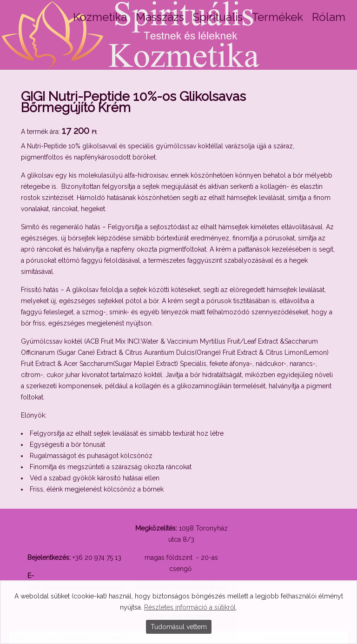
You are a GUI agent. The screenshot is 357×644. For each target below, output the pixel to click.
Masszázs (160, 17)
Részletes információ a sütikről (190, 607)
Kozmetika (100, 17)
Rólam (329, 17)
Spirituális (218, 17)
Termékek (277, 17)
